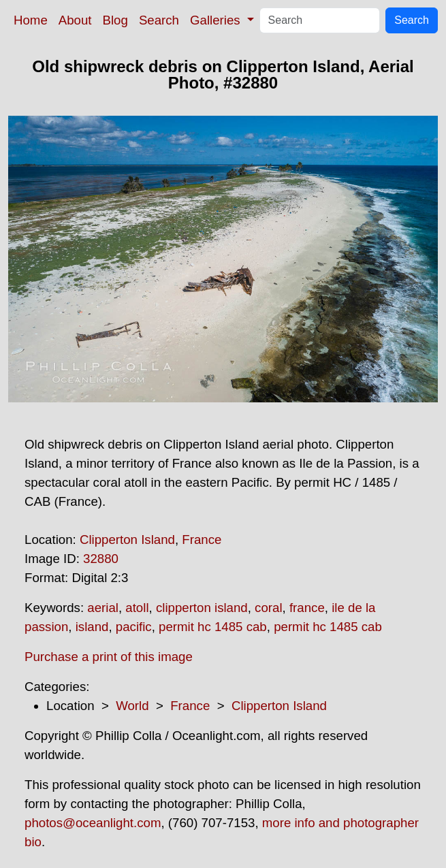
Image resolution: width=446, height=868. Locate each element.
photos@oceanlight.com (93, 823)
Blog (115, 20)
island (92, 627)
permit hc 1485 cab (213, 627)
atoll (137, 608)
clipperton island (202, 608)
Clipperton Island (127, 540)
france (307, 608)
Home (31, 20)
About (75, 20)
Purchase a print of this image (109, 657)
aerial (103, 608)
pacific (134, 627)
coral (268, 608)
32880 (101, 559)
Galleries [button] (217, 20)
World (132, 706)
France (202, 540)
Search (159, 20)
